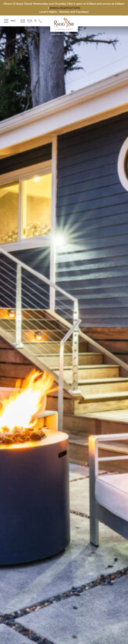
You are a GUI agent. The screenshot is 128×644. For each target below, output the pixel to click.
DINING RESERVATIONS (65, 8)
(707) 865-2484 (71, 34)
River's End (64, 24)
